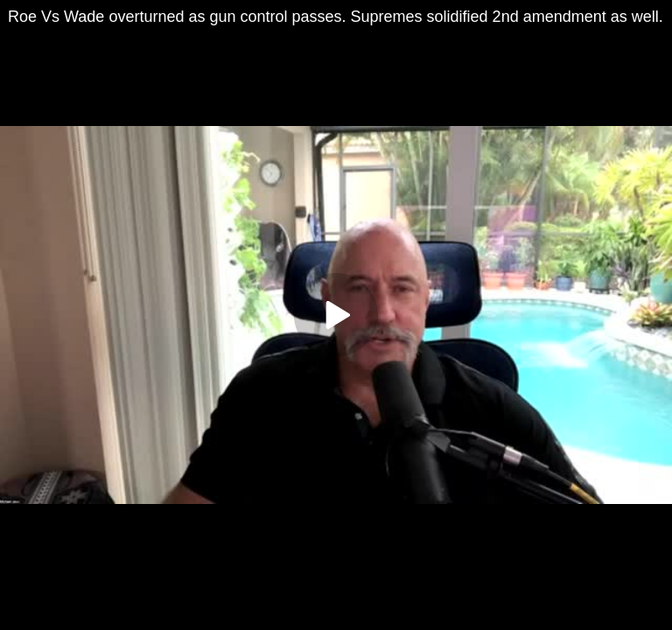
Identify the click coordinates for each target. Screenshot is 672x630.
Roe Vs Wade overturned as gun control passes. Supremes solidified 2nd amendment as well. (336, 17)
